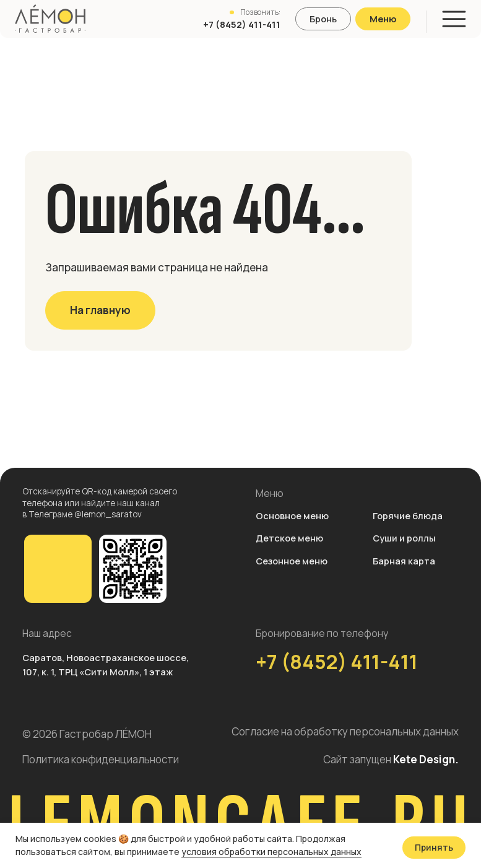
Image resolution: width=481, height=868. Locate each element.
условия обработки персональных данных (271, 852)
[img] (58, 569)
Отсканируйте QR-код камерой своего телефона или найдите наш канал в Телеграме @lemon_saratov (100, 502)
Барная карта (404, 561)
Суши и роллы (404, 538)
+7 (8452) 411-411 (337, 661)
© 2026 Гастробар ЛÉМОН (87, 734)
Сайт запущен (391, 759)
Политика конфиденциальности (101, 759)
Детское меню (289, 538)
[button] (323, 19)
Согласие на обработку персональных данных (345, 731)
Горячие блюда (408, 515)
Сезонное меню (292, 561)
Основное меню (292, 515)
